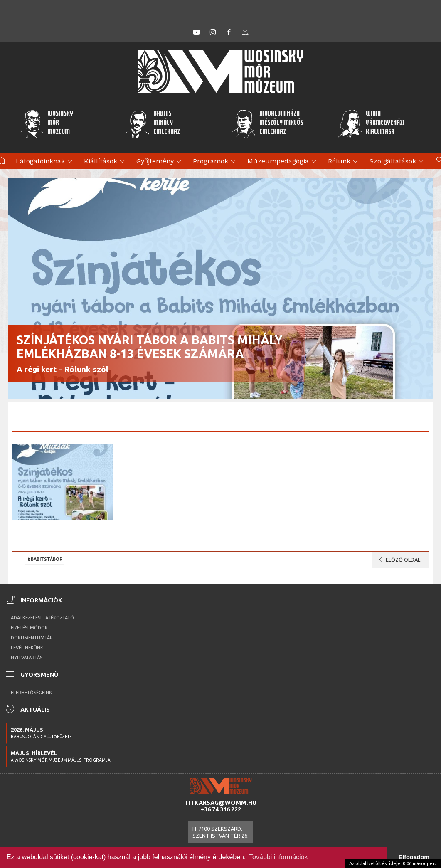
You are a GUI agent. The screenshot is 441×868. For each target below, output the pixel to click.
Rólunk (344, 162)
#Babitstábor (45, 559)
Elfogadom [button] (414, 857)
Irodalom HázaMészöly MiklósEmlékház (267, 123)
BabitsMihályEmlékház (152, 123)
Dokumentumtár (32, 638)
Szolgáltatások (398, 162)
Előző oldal (398, 560)
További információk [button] (278, 857)
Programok (216, 162)
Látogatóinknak (45, 162)
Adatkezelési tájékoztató (42, 618)
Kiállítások (106, 162)
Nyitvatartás (27, 658)
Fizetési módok (29, 628)
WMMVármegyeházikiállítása (371, 123)
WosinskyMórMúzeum (46, 123)
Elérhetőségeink (31, 693)
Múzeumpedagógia (283, 162)
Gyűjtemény (160, 162)
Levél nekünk (27, 648)
